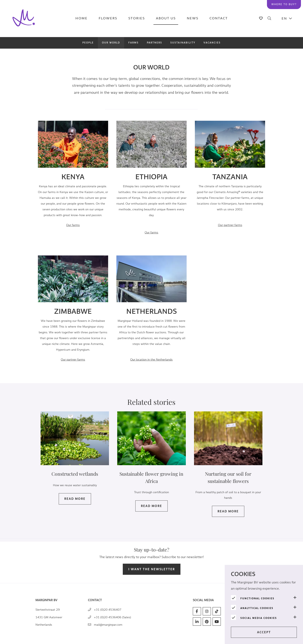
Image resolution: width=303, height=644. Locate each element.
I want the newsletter (152, 569)
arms (230, 225)
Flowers (108, 18)
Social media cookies (259, 618)
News (193, 18)
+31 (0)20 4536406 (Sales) (112, 617)
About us (166, 18)
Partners (154, 43)
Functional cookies (257, 598)
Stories (137, 18)
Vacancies (212, 43)
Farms (133, 43)
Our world (111, 43)
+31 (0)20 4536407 (108, 610)
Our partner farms (73, 365)
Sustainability (183, 43)
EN (284, 18)
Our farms (73, 225)
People (88, 43)
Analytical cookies (257, 608)
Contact (219, 18)
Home (81, 18)
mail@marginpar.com (108, 625)
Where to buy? (284, 4)
